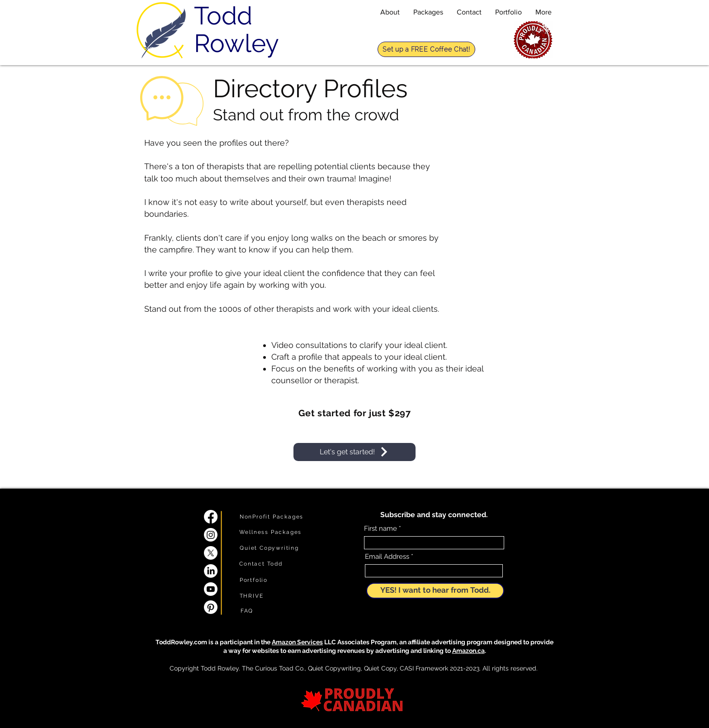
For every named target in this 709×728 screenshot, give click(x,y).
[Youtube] (211, 589)
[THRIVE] (251, 596)
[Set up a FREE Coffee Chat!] (426, 49)
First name (380, 529)
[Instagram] (211, 535)
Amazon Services (297, 642)
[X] (211, 553)
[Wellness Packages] (270, 532)
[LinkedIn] (211, 571)
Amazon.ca (468, 651)
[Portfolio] (254, 580)
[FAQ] (247, 611)
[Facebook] (211, 517)
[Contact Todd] (261, 564)
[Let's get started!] (354, 452)
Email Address (387, 557)
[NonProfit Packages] (272, 517)
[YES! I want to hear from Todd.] (435, 591)
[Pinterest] (211, 607)
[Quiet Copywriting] (269, 548)
